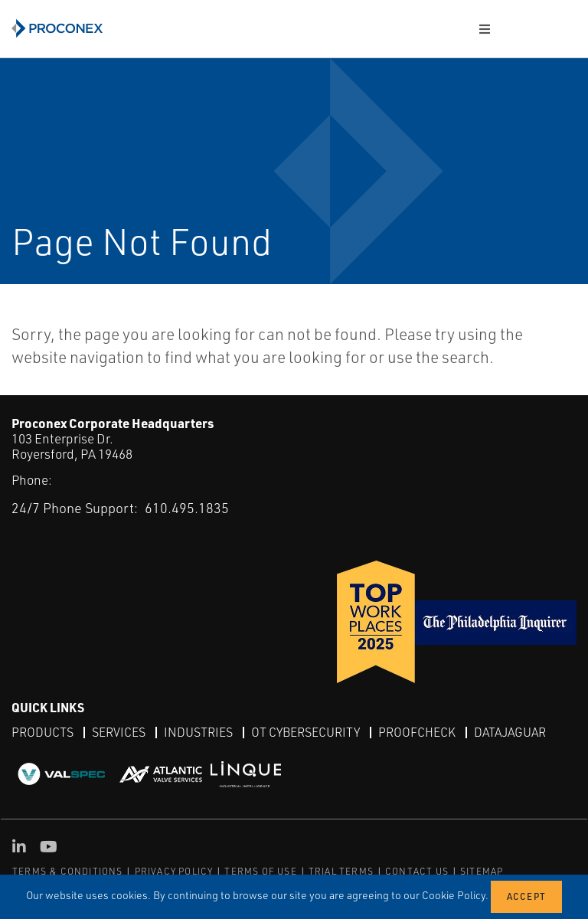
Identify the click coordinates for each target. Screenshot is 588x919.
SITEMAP (482, 871)
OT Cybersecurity (305, 732)
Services (119, 732)
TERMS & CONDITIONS (68, 871)
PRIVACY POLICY (174, 871)
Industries (198, 732)
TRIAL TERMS (341, 871)
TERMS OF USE (260, 871)
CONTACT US (417, 871)
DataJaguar (510, 732)
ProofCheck (417, 732)
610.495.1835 (187, 508)
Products (42, 732)
